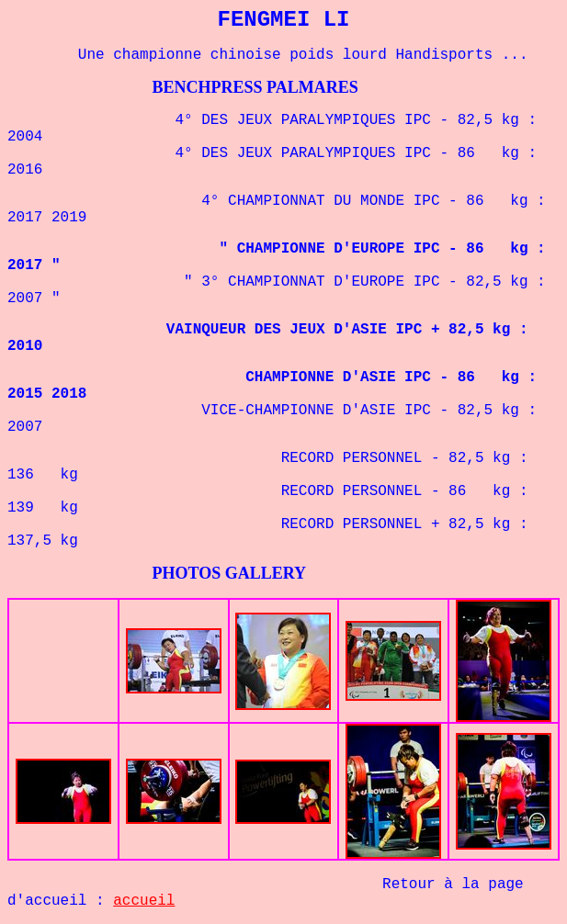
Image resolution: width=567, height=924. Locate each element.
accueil (144, 901)
